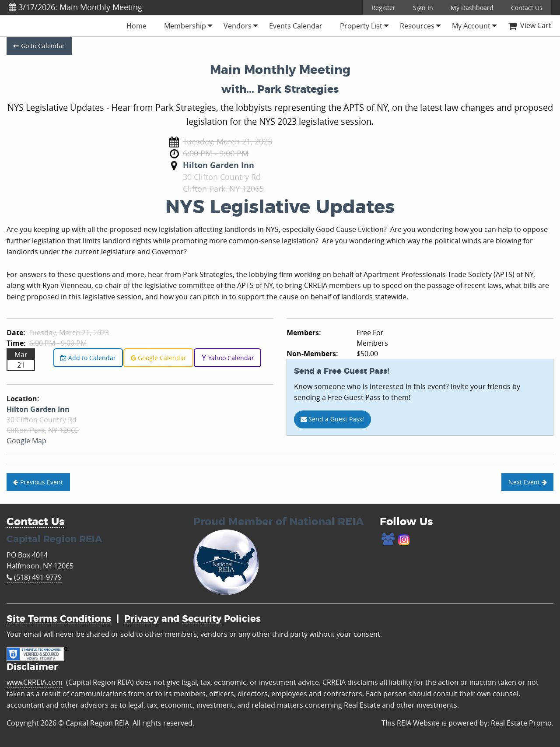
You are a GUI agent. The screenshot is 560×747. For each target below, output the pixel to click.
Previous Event (38, 482)
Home (136, 26)
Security (202, 619)
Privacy (142, 619)
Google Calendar (159, 358)
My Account (471, 26)
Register (383, 8)
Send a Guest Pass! (332, 419)
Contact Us (527, 8)
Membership (185, 26)
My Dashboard (472, 8)
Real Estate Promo (521, 723)
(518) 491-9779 (34, 577)
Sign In (423, 8)
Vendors (238, 26)
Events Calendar (296, 26)
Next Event (528, 482)
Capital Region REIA (97, 723)
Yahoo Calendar (228, 358)
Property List (361, 26)
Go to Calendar (39, 46)
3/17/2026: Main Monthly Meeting (75, 7)
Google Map (26, 441)
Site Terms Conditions (59, 619)
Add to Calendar (88, 358)
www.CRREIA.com (35, 682)
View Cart (530, 25)
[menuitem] (136, 26)
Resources (417, 26)
